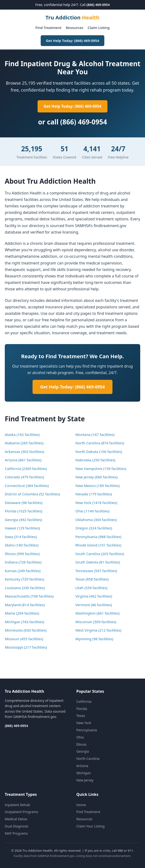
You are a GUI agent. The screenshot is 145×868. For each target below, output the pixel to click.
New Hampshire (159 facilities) (101, 469)
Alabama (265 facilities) (24, 443)
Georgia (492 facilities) (23, 520)
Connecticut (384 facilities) (27, 486)
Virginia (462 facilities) (94, 596)
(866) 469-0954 (98, 5)
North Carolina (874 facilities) (100, 443)
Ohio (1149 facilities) (92, 511)
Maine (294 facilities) (22, 613)
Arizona (82, 766)
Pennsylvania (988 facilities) (98, 537)
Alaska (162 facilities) (22, 434)
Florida (82, 709)
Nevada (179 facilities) (94, 494)
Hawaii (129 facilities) (22, 528)
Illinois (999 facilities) (22, 554)
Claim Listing (99, 28)
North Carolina (88, 759)
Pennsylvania (87, 730)
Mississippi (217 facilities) (26, 647)
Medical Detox (16, 819)
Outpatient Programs (21, 812)
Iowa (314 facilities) (21, 537)
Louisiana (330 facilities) (25, 588)
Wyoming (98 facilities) (94, 639)
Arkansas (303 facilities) (24, 452)
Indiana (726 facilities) (23, 562)
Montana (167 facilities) (95, 434)
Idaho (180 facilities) (22, 545)
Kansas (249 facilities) (23, 571)
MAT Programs (16, 833)
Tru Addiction (72, 17)
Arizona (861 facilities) (23, 460)
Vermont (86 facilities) (94, 605)
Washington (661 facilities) (98, 613)
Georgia (83, 751)
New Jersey (85, 780)
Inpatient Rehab (17, 805)
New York (84, 723)
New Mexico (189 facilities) (98, 486)
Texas (81, 716)
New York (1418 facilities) (96, 503)
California (84, 701)
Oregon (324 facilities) (94, 528)
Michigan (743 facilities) (25, 622)
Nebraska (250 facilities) (95, 460)
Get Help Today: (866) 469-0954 (73, 41)
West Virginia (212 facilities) (98, 630)
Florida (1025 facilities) (24, 511)
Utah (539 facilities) (91, 588)
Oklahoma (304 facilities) (96, 520)
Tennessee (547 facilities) (96, 571)
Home (81, 805)
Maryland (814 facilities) (25, 605)
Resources (75, 28)
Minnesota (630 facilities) (26, 630)
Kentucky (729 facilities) (24, 579)
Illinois (81, 744)
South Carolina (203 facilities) (100, 554)
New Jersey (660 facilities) (97, 477)
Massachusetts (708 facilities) (29, 596)
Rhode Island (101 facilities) (98, 545)
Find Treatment (48, 28)
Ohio (80, 737)
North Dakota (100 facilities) (99, 452)
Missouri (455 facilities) (24, 639)
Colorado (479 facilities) (24, 477)
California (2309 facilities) (26, 469)
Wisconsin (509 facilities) (96, 622)
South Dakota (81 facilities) (98, 562)
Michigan (84, 773)
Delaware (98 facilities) (24, 503)
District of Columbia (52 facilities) (32, 494)
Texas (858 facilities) (92, 579)
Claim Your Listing (90, 826)
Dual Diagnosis (17, 826)
